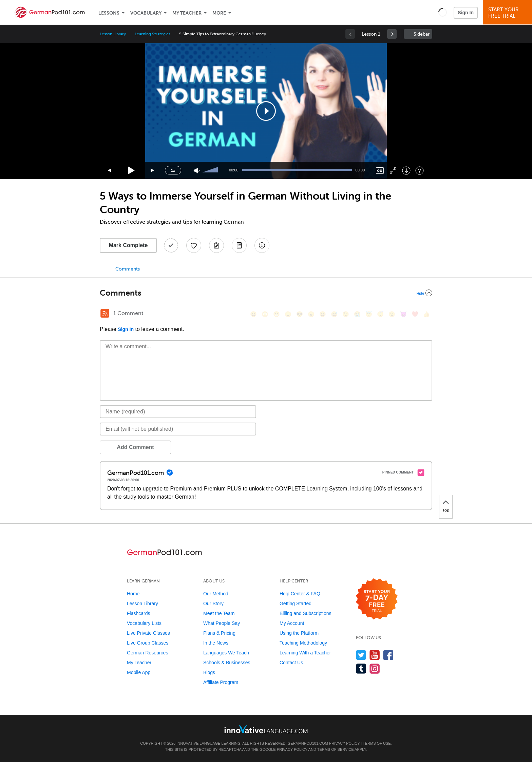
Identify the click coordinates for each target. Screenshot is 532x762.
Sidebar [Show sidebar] (422, 34)
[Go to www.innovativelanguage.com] (266, 729)
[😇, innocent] (369, 314)
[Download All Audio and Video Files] (262, 245)
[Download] (406, 171)
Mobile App (139, 672)
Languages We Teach (226, 653)
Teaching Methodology (303, 643)
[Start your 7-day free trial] (377, 599)
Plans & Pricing (219, 633)
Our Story (213, 603)
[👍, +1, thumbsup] (426, 314)
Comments (128, 269)
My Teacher (187, 13)
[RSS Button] (105, 313)
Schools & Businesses (227, 663)
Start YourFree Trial (508, 13)
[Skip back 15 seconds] (110, 171)
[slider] (211, 170)
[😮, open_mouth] (392, 314)
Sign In (466, 13)
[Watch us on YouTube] (375, 655)
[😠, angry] (311, 314)
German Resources (147, 653)
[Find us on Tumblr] (361, 668)
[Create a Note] (216, 245)
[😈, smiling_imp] (403, 314)
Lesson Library (113, 34)
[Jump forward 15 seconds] (153, 171)
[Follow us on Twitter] (361, 655)
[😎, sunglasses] (300, 314)
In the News (216, 643)
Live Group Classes (148, 643)
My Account (292, 623)
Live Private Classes (148, 633)
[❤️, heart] (415, 314)
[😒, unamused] (288, 314)
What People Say (222, 623)
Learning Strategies (153, 34)
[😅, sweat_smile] (334, 314)
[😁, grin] (277, 314)
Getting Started (296, 603)
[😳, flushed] (265, 314)
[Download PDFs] (239, 245)
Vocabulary (146, 13)
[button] (443, 12)
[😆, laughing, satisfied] (323, 314)
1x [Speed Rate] (173, 170)
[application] (266, 111)
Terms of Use (377, 743)
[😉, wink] (346, 314)
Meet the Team (219, 613)
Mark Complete (128, 245)
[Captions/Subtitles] (380, 171)
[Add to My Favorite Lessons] (194, 245)
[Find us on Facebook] (388, 655)
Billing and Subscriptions (306, 613)
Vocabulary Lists (144, 623)
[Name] (178, 412)
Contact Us (291, 663)
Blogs (209, 672)
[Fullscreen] (393, 171)
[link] (392, 34)
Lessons (109, 13)
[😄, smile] (253, 314)
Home (133, 594)
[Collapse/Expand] (266, 293)
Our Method (216, 594)
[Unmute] (197, 171)
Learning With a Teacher (305, 653)
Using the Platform (299, 633)
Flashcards (138, 613)
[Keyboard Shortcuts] (420, 171)
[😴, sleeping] (380, 314)
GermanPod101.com (308, 743)
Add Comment (135, 447)
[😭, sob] (357, 314)
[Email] (178, 429)
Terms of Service (336, 749)
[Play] (131, 171)
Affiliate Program (221, 682)
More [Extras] (219, 13)
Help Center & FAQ (300, 594)
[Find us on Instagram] (375, 668)
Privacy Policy (344, 743)
